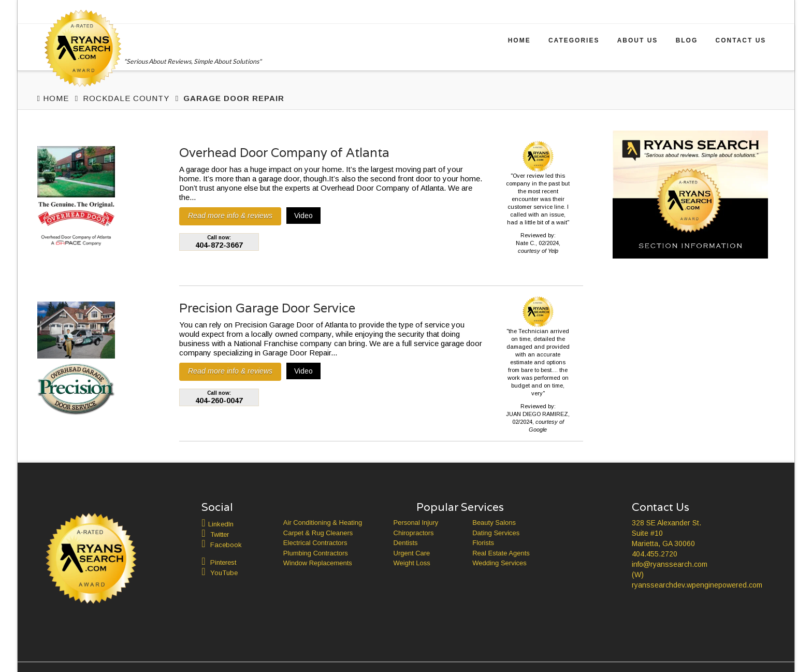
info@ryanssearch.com (670, 564)
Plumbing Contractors (316, 553)
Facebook (226, 545)
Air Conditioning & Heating (323, 523)
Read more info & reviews (230, 216)
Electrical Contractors (315, 543)
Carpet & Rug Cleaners (318, 533)
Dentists (406, 543)
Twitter (220, 534)
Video (303, 216)
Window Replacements (318, 563)
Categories (574, 40)
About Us (638, 40)
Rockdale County (126, 98)
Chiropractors (414, 533)
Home (519, 40)
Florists (483, 543)
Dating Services (496, 533)
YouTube (224, 573)
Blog (687, 40)
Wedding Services (499, 563)
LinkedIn (221, 524)
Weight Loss (412, 563)
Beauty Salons (494, 523)
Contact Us (741, 40)
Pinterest (223, 562)
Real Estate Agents (501, 553)
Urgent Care (412, 553)
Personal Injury (416, 523)
